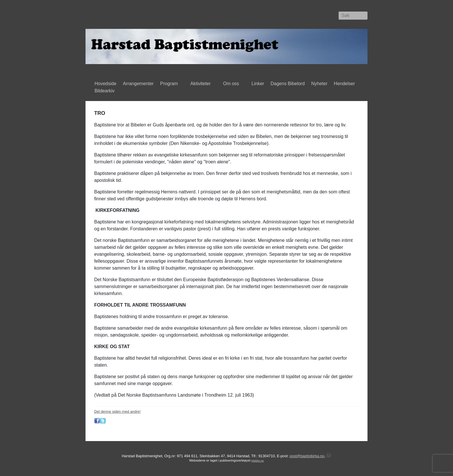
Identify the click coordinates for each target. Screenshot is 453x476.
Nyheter (319, 84)
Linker (258, 84)
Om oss (232, 84)
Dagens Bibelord (288, 84)
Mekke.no (258, 461)
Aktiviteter (202, 84)
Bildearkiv (106, 91)
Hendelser (346, 84)
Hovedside (105, 84)
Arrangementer (138, 84)
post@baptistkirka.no (307, 456)
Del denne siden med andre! (117, 411)
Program (170, 84)
